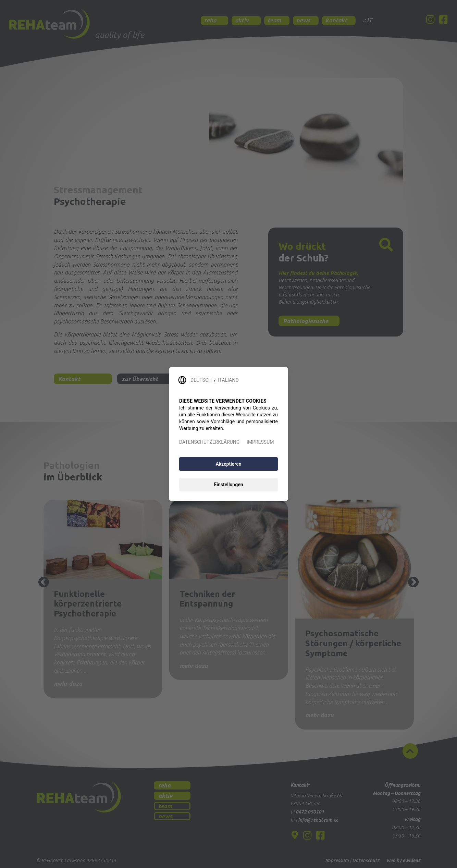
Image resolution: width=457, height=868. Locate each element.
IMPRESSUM (260, 442)
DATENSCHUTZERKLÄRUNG (209, 442)
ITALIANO (228, 380)
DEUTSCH (201, 380)
